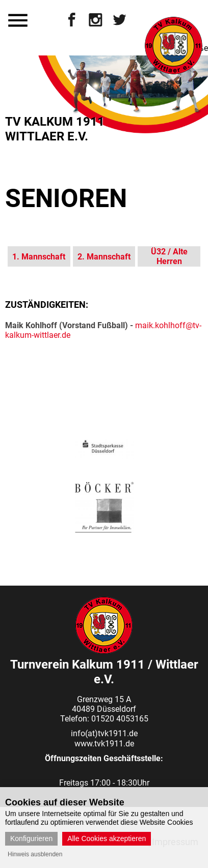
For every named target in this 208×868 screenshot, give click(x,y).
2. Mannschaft (104, 257)
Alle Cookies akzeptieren (107, 838)
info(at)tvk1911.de (104, 733)
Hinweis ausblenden (35, 854)
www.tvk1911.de (104, 744)
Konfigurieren (31, 838)
